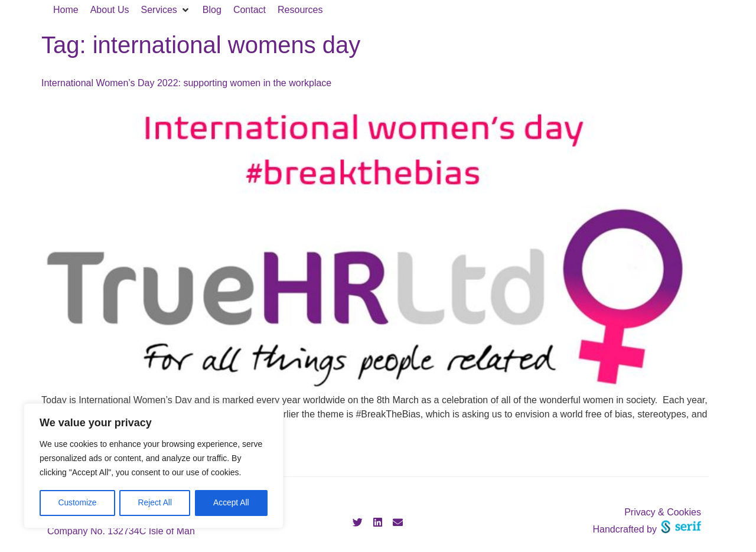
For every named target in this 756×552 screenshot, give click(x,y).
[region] (154, 466)
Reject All (155, 503)
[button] (166, 10)
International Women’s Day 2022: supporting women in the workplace (186, 83)
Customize (77, 503)
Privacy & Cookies (663, 512)
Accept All (231, 503)
